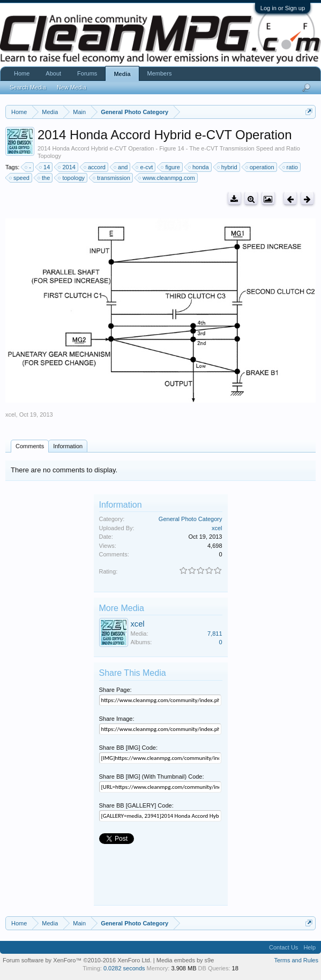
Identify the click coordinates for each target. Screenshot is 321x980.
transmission (112, 178)
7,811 (215, 634)
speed (20, 178)
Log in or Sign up (283, 8)
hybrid (228, 167)
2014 (67, 167)
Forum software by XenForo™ (77, 960)
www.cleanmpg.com (167, 178)
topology (72, 178)
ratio (291, 167)
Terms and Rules (296, 960)
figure (171, 167)
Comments (30, 446)
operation (260, 167)
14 (45, 167)
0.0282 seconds (124, 968)
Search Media (28, 87)
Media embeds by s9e (185, 960)
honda (199, 167)
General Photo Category (191, 519)
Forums (87, 73)
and (121, 167)
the (44, 178)
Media (122, 74)
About (53, 73)
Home (22, 73)
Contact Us (283, 947)
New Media (72, 87)
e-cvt (145, 167)
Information (68, 446)
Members (160, 73)
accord (95, 167)
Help (309, 947)
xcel (11, 414)
